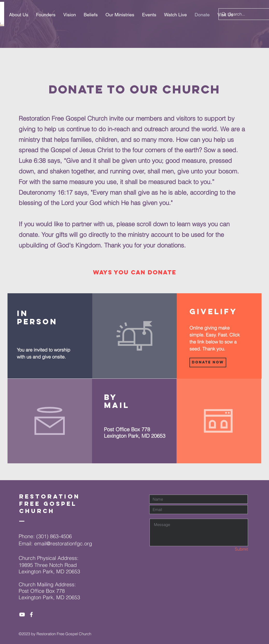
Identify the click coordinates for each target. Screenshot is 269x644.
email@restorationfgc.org (63, 543)
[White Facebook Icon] (31, 614)
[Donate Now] (208, 363)
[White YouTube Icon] (22, 614)
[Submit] (229, 549)
